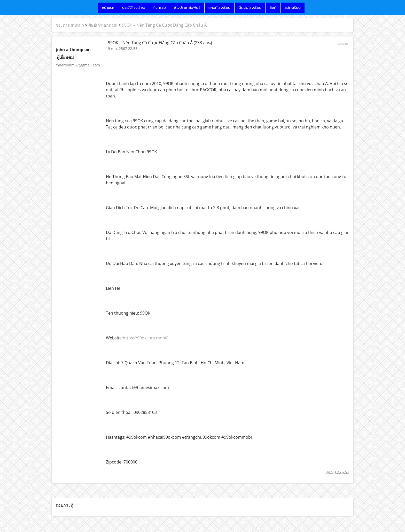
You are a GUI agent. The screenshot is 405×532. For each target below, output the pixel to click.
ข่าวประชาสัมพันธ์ (187, 8)
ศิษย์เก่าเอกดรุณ (103, 25)
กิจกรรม (159, 8)
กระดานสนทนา (70, 25)
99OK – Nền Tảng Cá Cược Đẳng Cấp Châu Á (164, 25)
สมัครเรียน (293, 8)
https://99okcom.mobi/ (145, 338)
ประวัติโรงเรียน (134, 8)
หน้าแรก (108, 8)
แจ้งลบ (343, 43)
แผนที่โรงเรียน (219, 8)
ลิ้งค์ (273, 8)
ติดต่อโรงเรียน (250, 8)
